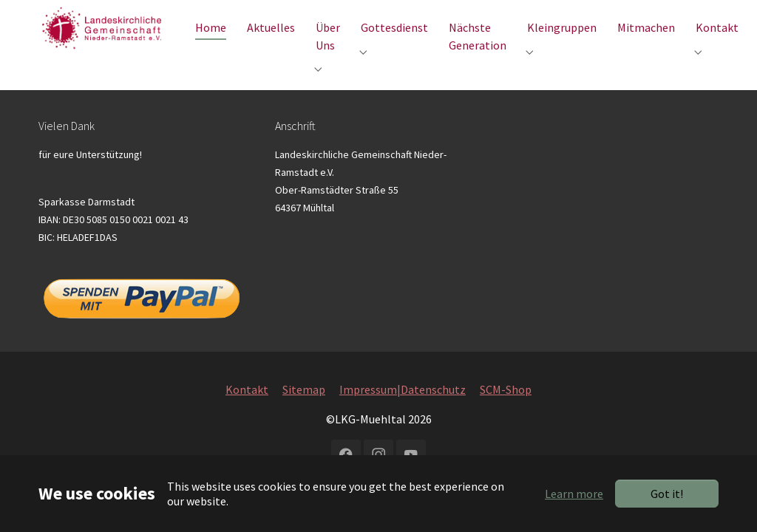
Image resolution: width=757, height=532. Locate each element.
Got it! (667, 494)
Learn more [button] (574, 494)
